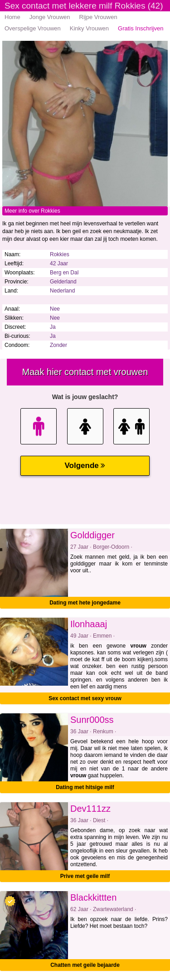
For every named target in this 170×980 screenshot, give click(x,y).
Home (12, 17)
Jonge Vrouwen (50, 17)
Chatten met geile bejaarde (85, 965)
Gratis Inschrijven (141, 28)
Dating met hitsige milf (85, 787)
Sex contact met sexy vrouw (85, 698)
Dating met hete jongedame (85, 603)
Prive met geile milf (85, 876)
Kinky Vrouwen (89, 28)
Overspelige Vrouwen (33, 28)
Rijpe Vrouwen (98, 17)
